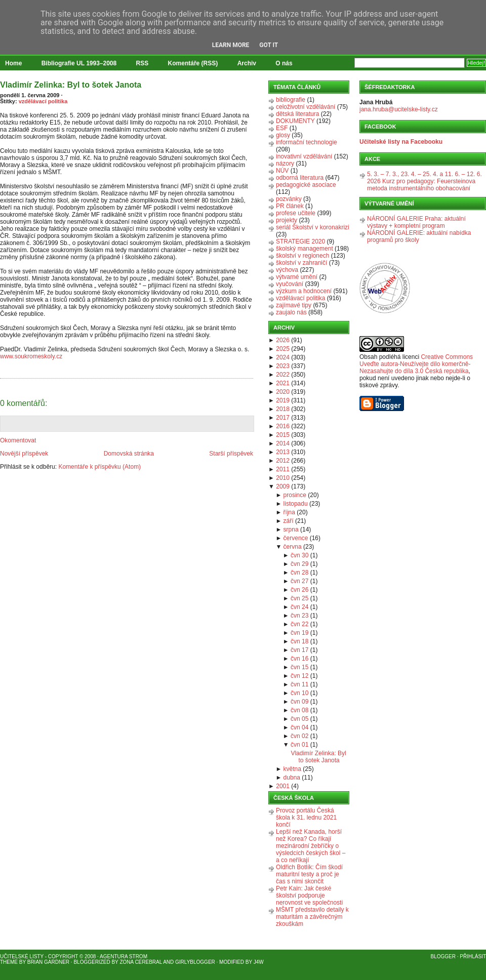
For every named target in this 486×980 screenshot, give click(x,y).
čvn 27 (299, 581)
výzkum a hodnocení (304, 291)
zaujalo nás (291, 312)
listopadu (296, 504)
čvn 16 (299, 659)
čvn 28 (299, 573)
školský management (305, 249)
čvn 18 (299, 641)
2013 (283, 452)
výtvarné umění (297, 277)
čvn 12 (299, 676)
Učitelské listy (22, 956)
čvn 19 (299, 633)
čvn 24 (299, 607)
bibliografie (291, 100)
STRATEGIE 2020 (300, 241)
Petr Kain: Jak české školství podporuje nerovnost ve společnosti (309, 895)
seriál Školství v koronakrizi (313, 227)
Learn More (231, 45)
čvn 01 (299, 745)
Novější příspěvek (24, 454)
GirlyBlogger (195, 962)
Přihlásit (473, 956)
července (296, 538)
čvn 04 (299, 727)
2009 (283, 486)
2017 (283, 418)
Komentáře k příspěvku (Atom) (99, 467)
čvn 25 (299, 598)
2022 (283, 375)
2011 (283, 469)
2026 (283, 340)
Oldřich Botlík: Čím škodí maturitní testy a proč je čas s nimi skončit (309, 874)
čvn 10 (299, 693)
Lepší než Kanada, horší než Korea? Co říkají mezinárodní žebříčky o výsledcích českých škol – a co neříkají (311, 846)
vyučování (290, 284)
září (289, 521)
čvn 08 (299, 710)
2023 (283, 366)
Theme (9, 962)
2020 (283, 392)
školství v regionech (302, 256)
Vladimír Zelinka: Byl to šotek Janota (71, 85)
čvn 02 (299, 736)
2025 (283, 349)
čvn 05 (299, 719)
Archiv (247, 63)
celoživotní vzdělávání (306, 107)
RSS (143, 63)
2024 (283, 357)
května (292, 769)
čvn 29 (299, 564)
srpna (291, 529)
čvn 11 (299, 684)
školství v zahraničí (301, 263)
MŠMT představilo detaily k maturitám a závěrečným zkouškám (312, 917)
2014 (283, 443)
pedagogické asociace (306, 185)
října (289, 512)
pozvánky (289, 199)
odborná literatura (300, 178)
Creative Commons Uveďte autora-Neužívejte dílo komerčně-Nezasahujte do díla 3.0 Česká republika (416, 364)
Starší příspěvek (231, 454)
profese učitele (296, 213)
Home (13, 63)
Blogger (443, 956)
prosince (295, 495)
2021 (283, 383)
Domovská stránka (129, 454)
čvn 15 (299, 667)
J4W (259, 962)
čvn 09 (299, 702)
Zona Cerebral (141, 962)
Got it (269, 45)
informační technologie (307, 142)
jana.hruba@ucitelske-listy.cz (399, 109)
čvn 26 (299, 590)
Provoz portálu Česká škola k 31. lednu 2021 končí (306, 818)
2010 (283, 478)
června (293, 547)
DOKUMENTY (295, 121)
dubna (292, 778)
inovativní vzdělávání (304, 156)
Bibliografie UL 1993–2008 (79, 63)
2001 (283, 786)
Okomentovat (18, 440)
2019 (283, 400)
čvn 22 (299, 624)
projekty (287, 220)
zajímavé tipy (294, 305)
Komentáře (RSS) (193, 63)
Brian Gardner (48, 962)
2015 (283, 435)
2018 (283, 409)
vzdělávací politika (43, 101)
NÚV (282, 171)
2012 (283, 461)
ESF (282, 128)
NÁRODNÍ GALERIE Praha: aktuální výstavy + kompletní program (416, 222)
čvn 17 (299, 650)
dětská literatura (297, 114)
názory (285, 164)
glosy (283, 135)
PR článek (290, 206)
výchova (287, 270)
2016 (283, 426)
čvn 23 (299, 616)
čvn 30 (299, 555)
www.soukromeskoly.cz (31, 356)
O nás (284, 63)
